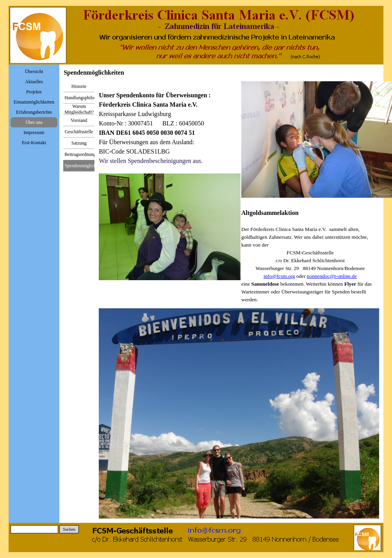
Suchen (69, 529)
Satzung (79, 143)
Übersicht (34, 72)
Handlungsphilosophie (86, 98)
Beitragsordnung (80, 154)
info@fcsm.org (279, 276)
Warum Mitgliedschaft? (79, 109)
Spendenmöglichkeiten (86, 166)
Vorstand (79, 120)
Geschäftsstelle (79, 132)
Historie (79, 86)
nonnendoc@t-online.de (332, 276)
